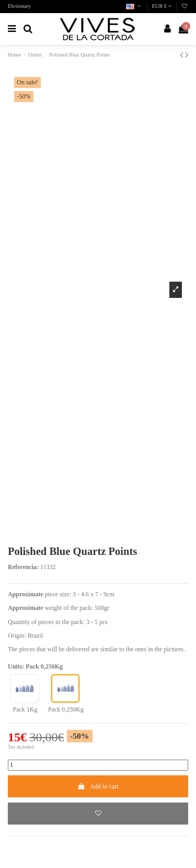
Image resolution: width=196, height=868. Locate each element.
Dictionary (19, 6)
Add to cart (98, 786)
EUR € (162, 6)
